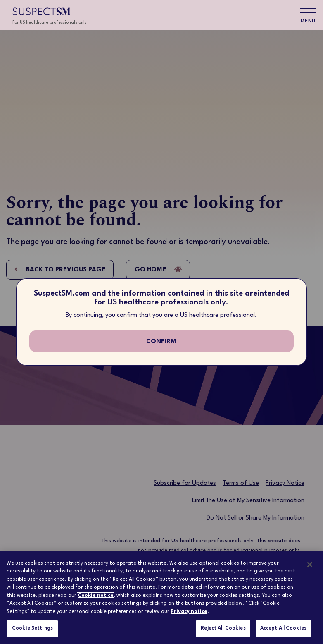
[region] (161, 598)
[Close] (310, 565)
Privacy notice (189, 612)
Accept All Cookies (283, 628)
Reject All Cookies (223, 628)
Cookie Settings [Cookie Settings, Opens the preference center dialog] (32, 628)
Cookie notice (96, 596)
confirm (161, 342)
